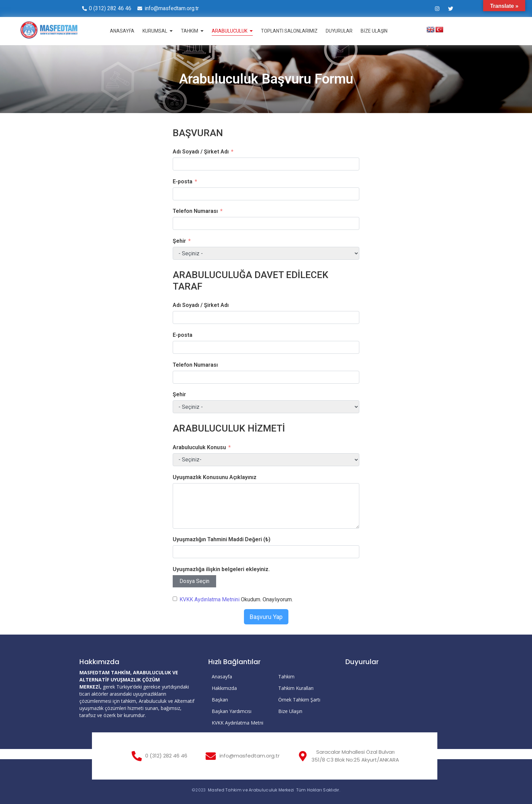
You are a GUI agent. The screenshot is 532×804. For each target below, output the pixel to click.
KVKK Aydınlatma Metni (237, 723)
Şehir (179, 241)
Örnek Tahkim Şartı (299, 700)
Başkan (220, 700)
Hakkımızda (224, 688)
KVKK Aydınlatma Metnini (210, 599)
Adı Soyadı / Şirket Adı (201, 152)
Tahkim (286, 677)
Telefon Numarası (195, 211)
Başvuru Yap (266, 617)
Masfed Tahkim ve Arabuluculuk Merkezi (251, 790)
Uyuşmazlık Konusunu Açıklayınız (215, 477)
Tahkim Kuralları (296, 688)
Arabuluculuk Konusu (199, 447)
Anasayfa (222, 677)
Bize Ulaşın (290, 711)
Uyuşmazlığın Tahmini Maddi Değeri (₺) (222, 539)
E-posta (183, 181)
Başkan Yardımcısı (232, 711)
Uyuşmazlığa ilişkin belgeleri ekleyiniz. (221, 569)
